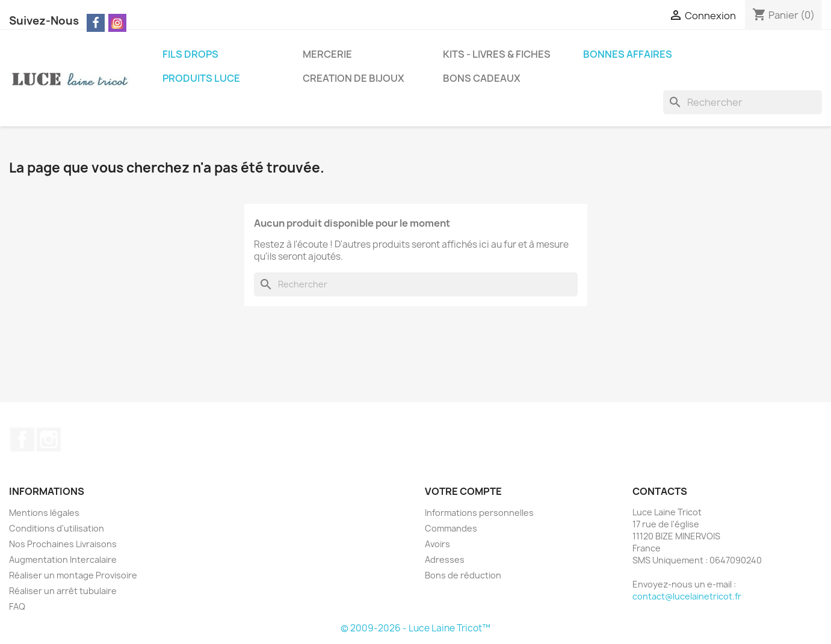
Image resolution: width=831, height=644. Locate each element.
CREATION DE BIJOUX (354, 78)
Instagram (49, 440)
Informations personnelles (479, 513)
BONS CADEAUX (482, 78)
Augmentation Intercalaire (63, 560)
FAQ (17, 606)
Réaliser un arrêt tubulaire (63, 591)
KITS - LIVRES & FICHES (497, 54)
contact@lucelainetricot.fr (687, 596)
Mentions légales (44, 513)
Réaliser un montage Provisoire (73, 575)
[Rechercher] (743, 102)
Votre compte (463, 491)
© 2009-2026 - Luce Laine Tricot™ (415, 628)
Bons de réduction (463, 575)
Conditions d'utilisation (57, 528)
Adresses (445, 560)
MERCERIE (327, 54)
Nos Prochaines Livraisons (63, 544)
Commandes (451, 528)
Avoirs (437, 544)
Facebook (22, 440)
